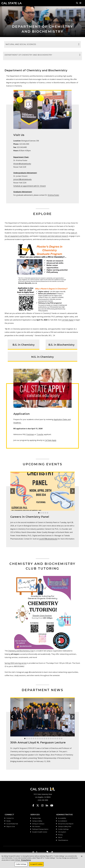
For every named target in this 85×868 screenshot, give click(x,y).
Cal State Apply (68, 320)
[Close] (82, 857)
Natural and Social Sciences (21, 44)
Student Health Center (40, 832)
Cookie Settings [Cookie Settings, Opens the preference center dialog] (21, 864)
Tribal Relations (63, 840)
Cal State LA (12, 3)
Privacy (60, 835)
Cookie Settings (63, 829)
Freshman (30, 434)
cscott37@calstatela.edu (48, 539)
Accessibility (62, 818)
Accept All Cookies (36, 864)
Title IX (60, 838)
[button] (80, 3)
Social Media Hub (12, 824)
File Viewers (36, 827)
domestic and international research (54, 236)
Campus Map (36, 818)
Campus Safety (37, 821)
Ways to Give (11, 827)
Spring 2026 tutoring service (16, 663)
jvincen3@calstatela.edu (22, 179)
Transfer (40, 434)
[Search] (77, 3)
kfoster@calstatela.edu (22, 164)
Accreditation (63, 821)
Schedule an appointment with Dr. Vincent (30, 186)
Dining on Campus (38, 824)
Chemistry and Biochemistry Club (21, 651)
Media (8, 821)
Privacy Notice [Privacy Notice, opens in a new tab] (26, 860)
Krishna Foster (53, 195)
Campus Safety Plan (65, 827)
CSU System (62, 832)
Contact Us (10, 818)
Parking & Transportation (40, 829)
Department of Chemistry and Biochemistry (28, 55)
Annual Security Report (66, 824)
